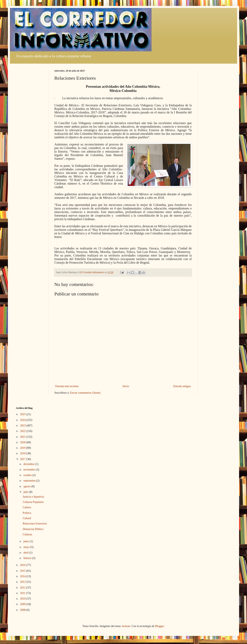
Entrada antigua (182, 386)
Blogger (159, 626)
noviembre (30, 470)
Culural (27, 518)
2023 (23, 426)
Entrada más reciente (67, 386)
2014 (23, 576)
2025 (23, 414)
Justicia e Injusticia (33, 497)
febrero (28, 558)
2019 (23, 448)
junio (26, 541)
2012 (23, 588)
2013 (23, 582)
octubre (28, 475)
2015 (23, 571)
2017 (23, 459)
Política (27, 513)
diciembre (29, 464)
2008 (23, 610)
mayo (27, 547)
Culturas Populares (33, 502)
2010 (23, 599)
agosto (27, 486)
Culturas (27, 534)
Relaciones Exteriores (35, 524)
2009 (23, 604)
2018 (23, 453)
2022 (23, 431)
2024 (23, 420)
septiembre (30, 481)
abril (26, 553)
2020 (23, 442)
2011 (23, 593)
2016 (23, 565)
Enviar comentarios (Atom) (85, 393)
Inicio (126, 386)
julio (26, 492)
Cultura (27, 507)
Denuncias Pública (33, 529)
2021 (23, 437)
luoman (126, 626)
